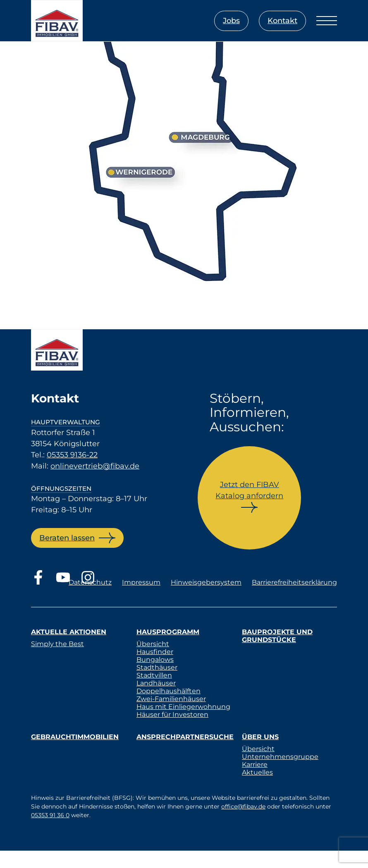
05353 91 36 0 (50, 815)
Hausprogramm (168, 632)
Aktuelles (257, 772)
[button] (18, 850)
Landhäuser (156, 683)
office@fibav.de (243, 806)
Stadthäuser (157, 667)
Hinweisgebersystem (206, 582)
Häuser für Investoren (172, 715)
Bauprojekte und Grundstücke (277, 636)
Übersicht (153, 644)
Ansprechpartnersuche (185, 737)
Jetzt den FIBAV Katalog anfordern (249, 490)
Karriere (255, 765)
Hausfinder (155, 652)
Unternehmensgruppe (280, 757)
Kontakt (282, 21)
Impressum (141, 582)
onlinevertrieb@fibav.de (95, 466)
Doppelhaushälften (168, 691)
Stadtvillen (154, 675)
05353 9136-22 (72, 455)
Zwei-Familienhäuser (171, 699)
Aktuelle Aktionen (69, 632)
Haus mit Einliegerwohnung (183, 707)
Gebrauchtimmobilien (75, 737)
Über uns (260, 737)
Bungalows (155, 660)
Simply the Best (57, 644)
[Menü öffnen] (327, 21)
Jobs (231, 21)
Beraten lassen (67, 538)
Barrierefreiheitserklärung (294, 582)
